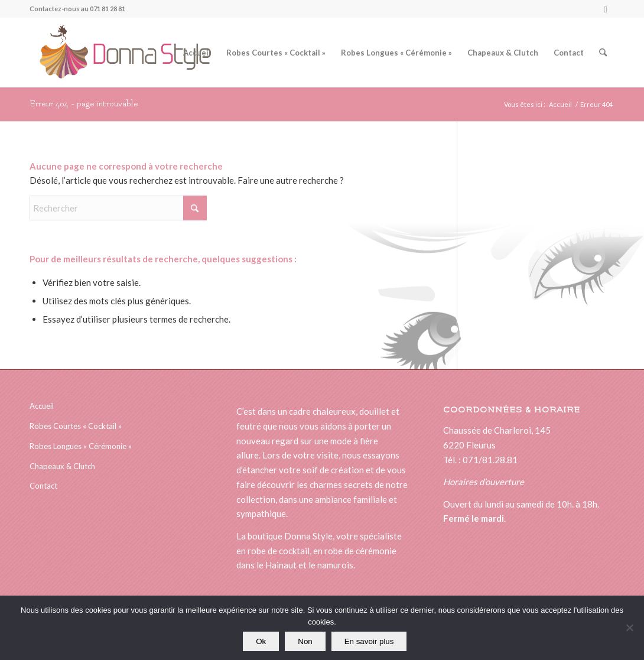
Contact (43, 486)
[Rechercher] (603, 53)
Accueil (42, 406)
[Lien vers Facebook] (606, 9)
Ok (261, 641)
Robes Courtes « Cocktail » (76, 426)
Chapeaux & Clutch (62, 466)
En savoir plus (369, 641)
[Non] (629, 628)
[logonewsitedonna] (120, 53)
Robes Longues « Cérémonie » (81, 446)
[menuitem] (197, 53)
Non (305, 641)
